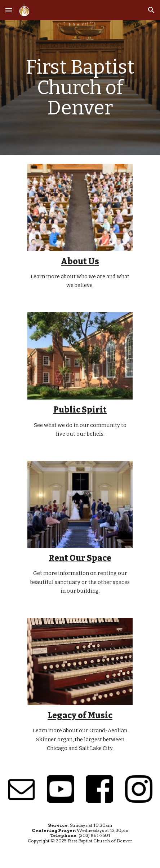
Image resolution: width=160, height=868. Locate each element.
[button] (9, 10)
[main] (80, 88)
